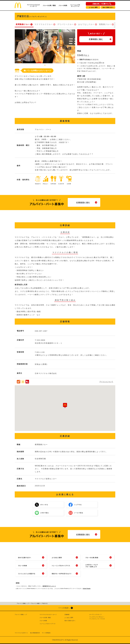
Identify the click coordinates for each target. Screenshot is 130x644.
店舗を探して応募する (101, 4)
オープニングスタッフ (95, 615)
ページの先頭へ (64, 608)
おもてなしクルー (86, 24)
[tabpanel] (45, 46)
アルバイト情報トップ (21, 615)
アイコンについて (106, 382)
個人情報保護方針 (35, 633)
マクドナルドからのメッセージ (33, 5)
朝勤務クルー (105, 24)
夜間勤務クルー (23, 24)
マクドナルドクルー (44, 24)
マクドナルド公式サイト (21, 633)
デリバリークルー (66, 24)
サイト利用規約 (46, 633)
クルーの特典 (63, 5)
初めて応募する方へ (108, 7)
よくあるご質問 (93, 7)
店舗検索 (67, 615)
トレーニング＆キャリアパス (75, 5)
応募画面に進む (96, 39)
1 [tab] (45, 65)
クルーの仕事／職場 (49, 5)
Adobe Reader (87, 589)
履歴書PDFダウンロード (49, 586)
